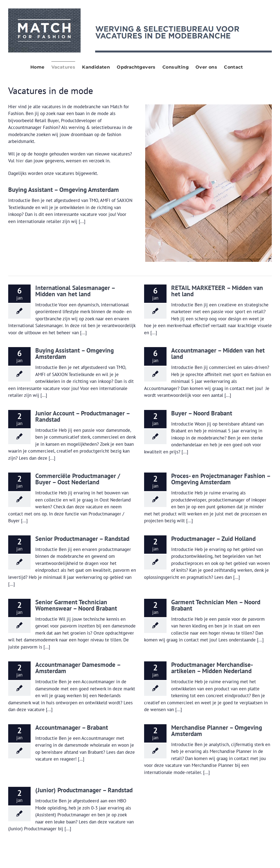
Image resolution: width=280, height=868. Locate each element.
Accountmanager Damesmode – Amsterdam (78, 668)
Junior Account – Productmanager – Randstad (82, 416)
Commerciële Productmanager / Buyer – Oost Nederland (78, 479)
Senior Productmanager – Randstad (82, 539)
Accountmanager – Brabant (72, 727)
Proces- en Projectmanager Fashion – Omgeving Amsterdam (221, 479)
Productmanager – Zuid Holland (213, 539)
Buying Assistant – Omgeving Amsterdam (64, 190)
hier (20, 161)
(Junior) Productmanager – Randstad (84, 790)
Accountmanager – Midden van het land (218, 353)
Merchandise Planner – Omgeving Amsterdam (217, 731)
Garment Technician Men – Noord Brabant (216, 605)
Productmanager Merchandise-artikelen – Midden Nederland (212, 668)
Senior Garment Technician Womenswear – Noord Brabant (76, 605)
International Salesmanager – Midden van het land (75, 291)
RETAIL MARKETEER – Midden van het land (217, 291)
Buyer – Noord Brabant (202, 413)
